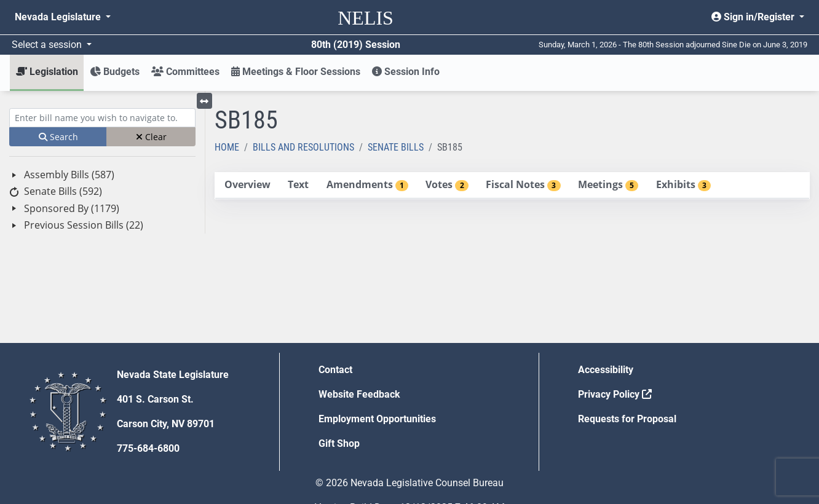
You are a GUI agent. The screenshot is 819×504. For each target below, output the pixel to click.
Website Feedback (359, 394)
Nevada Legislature (59, 17)
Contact (335, 370)
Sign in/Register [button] (754, 17)
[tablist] (512, 186)
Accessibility (606, 370)
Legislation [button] (47, 72)
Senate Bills (396, 147)
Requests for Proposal (627, 419)
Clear (151, 137)
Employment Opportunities (377, 419)
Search (58, 137)
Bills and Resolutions (303, 147)
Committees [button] (185, 72)
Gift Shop (339, 443)
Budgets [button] (115, 72)
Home (227, 147)
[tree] (102, 200)
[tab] (247, 185)
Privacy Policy (615, 394)
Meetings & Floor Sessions (296, 72)
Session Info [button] (406, 72)
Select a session (48, 45)
